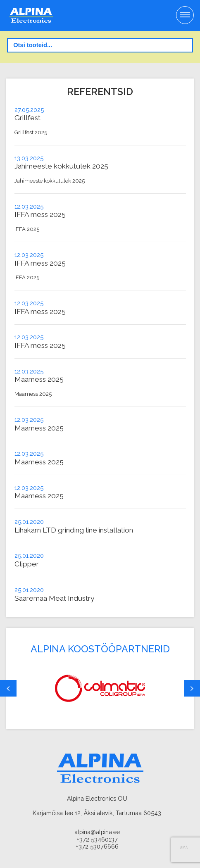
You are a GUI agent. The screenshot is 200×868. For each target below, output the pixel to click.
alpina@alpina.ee (97, 832)
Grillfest (27, 118)
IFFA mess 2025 (40, 214)
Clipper (27, 564)
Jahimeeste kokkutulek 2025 (61, 166)
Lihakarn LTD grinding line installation (74, 530)
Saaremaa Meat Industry (54, 598)
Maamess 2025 (39, 379)
